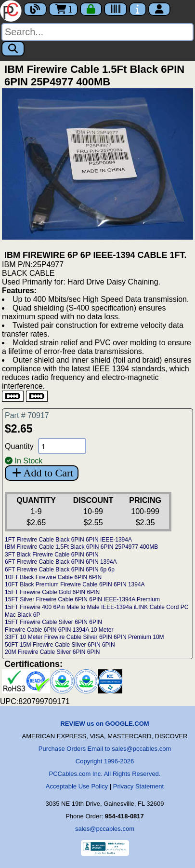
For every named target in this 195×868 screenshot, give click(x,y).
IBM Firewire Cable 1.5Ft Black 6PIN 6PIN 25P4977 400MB (81, 547)
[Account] (159, 9)
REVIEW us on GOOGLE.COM (104, 724)
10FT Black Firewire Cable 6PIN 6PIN (53, 577)
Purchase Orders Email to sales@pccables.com (105, 749)
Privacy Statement (139, 786)
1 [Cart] (63, 9)
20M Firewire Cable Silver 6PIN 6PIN (52, 652)
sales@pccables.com (105, 829)
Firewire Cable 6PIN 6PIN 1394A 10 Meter (59, 630)
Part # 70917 (27, 415)
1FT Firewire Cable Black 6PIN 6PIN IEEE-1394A (68, 540)
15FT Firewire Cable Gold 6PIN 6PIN (52, 592)
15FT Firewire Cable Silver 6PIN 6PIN (53, 622)
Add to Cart (42, 473)
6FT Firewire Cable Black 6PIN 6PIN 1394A (61, 562)
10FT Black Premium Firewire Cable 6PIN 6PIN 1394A (75, 584)
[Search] (97, 32)
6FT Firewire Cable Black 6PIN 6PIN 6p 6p (60, 570)
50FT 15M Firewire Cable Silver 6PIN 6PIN (60, 645)
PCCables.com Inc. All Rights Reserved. (105, 774)
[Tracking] (116, 9)
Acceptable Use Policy (77, 786)
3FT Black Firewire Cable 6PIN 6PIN (52, 555)
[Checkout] (91, 9)
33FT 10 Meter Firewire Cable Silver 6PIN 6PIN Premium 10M (84, 637)
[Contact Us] (138, 9)
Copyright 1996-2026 (105, 761)
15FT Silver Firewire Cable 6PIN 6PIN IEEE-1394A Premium (82, 599)
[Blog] (35, 9)
